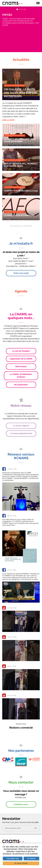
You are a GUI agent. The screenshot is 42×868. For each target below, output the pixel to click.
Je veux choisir (21, 863)
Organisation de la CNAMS (21, 359)
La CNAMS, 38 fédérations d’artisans (21, 376)
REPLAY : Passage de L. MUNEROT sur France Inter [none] (21, 165)
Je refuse (31, 858)
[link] (21, 29)
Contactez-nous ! (21, 804)
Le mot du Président (21, 351)
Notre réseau (21, 367)
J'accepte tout (13, 858)
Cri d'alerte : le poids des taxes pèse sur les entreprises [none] (20, 93)
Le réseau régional (21, 426)
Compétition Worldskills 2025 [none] (21, 191)
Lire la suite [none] (8, 120)
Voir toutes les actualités (21, 226)
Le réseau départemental (21, 433)
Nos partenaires (21, 385)
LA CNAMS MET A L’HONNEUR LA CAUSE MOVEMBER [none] (20, 140)
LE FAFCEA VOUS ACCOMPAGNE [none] (19, 215)
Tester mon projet (21, 273)
